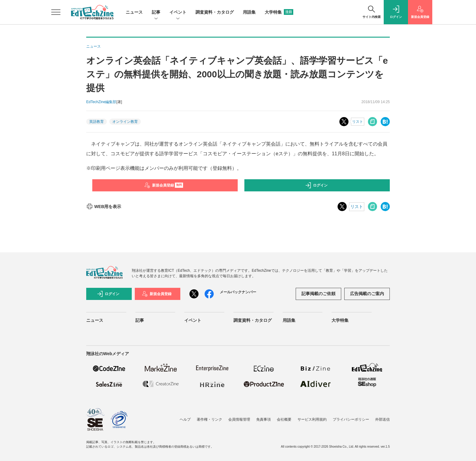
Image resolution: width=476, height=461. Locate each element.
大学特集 (279, 12)
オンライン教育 (125, 122)
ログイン (316, 185)
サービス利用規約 (312, 419)
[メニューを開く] (56, 12)
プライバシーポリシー (351, 419)
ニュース (134, 12)
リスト (358, 122)
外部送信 (382, 419)
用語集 (249, 12)
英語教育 (97, 122)
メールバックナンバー (238, 292)
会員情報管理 (239, 419)
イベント (178, 13)
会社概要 (284, 419)
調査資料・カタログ (215, 12)
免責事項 (263, 419)
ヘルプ (185, 419)
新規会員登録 (164, 185)
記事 (156, 13)
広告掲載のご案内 (367, 294)
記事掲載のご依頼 (318, 294)
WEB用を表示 (104, 207)
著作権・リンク (209, 419)
